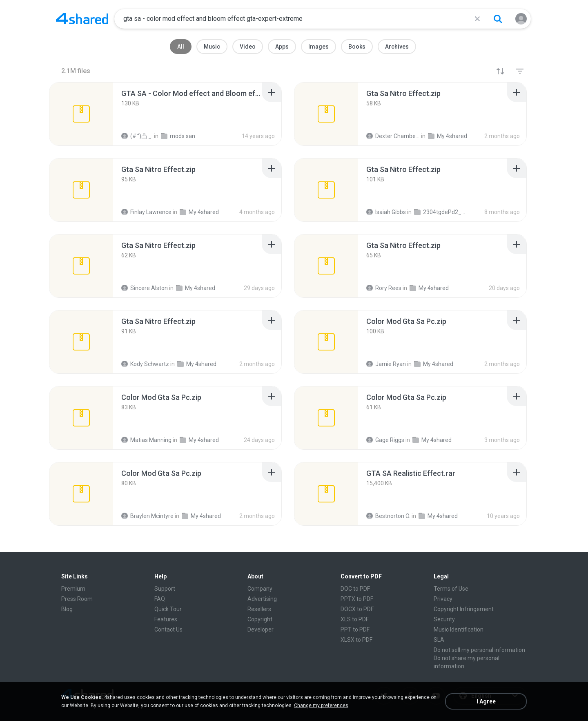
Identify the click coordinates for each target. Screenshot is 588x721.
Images (318, 47)
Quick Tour (168, 609)
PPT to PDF (355, 629)
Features (166, 619)
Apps (282, 47)
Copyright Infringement (464, 609)
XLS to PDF (355, 619)
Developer (261, 629)
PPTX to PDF (357, 599)
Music (212, 47)
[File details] (81, 114)
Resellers (259, 609)
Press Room (77, 599)
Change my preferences (321, 705)
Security (444, 619)
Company (260, 589)
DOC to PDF (355, 589)
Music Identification (459, 629)
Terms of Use (451, 589)
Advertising (262, 599)
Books (357, 47)
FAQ (160, 599)
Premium (73, 589)
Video (248, 47)
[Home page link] (82, 19)
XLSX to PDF (356, 640)
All (181, 47)
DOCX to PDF (357, 609)
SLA (439, 640)
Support (165, 589)
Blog (67, 609)
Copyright (260, 619)
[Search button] (498, 19)
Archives (397, 47)
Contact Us (168, 629)
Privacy (443, 599)
